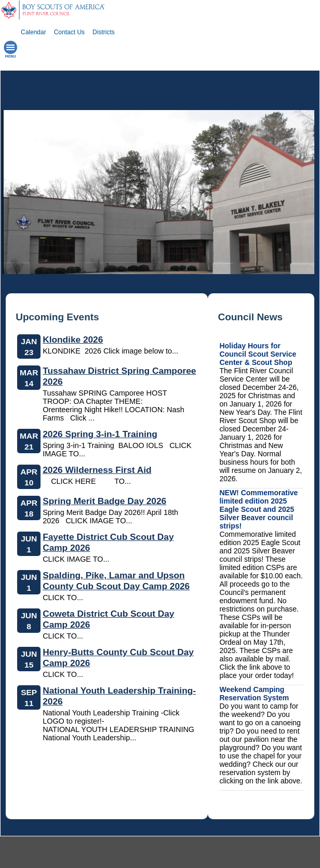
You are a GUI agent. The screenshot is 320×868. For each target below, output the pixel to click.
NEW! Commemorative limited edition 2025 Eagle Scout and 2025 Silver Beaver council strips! (258, 509)
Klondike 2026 (73, 340)
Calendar (34, 32)
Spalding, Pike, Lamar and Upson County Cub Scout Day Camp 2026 (116, 581)
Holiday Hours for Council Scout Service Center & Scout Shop (258, 354)
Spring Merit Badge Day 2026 (104, 501)
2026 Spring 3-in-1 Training (100, 434)
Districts (104, 32)
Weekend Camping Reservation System (254, 694)
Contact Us (69, 32)
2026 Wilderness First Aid (97, 470)
